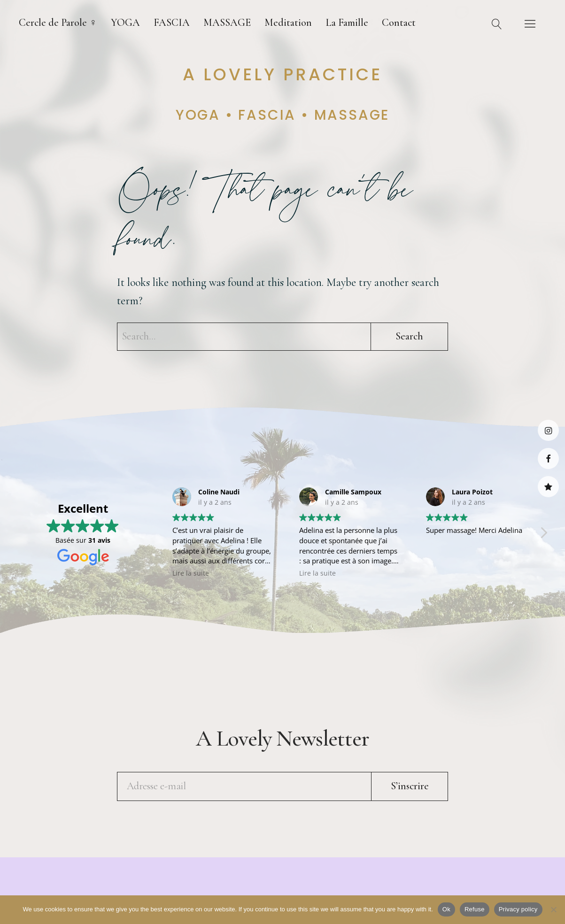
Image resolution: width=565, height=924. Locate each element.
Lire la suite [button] (191, 573)
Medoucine (548, 487)
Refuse (475, 909)
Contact (399, 23)
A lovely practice (282, 75)
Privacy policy (518, 909)
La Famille (347, 23)
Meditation (288, 23)
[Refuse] (553, 909)
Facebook (548, 458)
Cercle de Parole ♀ (58, 23)
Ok (446, 909)
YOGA (125, 23)
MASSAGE (227, 23)
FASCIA (172, 23)
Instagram (548, 430)
